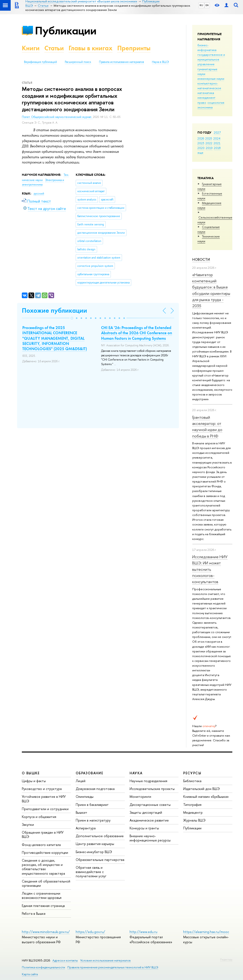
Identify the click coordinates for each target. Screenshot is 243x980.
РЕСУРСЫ (192, 773)
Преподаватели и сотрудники (45, 809)
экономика (205, 107)
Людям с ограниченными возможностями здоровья (42, 895)
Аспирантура (86, 828)
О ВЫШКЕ (31, 773)
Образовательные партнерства (100, 860)
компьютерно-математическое (209, 86)
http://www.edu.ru (143, 932)
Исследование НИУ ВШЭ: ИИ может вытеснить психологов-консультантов (210, 569)
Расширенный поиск (78, 62)
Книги (31, 48)
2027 (217, 132)
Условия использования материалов (105, 960)
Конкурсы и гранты (144, 828)
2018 (217, 148)
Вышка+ (82, 812)
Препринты (134, 48)
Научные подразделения (148, 781)
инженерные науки (211, 79)
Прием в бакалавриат (92, 805)
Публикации (66, 30)
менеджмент (206, 98)
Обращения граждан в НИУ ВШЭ (43, 834)
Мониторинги (140, 797)
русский (39, 194)
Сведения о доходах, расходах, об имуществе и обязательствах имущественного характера (43, 867)
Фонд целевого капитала (41, 845)
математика (206, 93)
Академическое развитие (149, 820)
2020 (201, 148)
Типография (192, 805)
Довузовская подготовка (95, 789)
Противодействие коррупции (45, 852)
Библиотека (192, 781)
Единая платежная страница (43, 906)
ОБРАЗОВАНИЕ (89, 773)
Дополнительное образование (100, 836)
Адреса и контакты (65, 960)
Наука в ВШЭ (160, 62)
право (202, 102)
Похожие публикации (54, 310)
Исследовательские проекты (152, 789)
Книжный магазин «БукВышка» (206, 797)
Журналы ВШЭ (194, 820)
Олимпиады (85, 797)
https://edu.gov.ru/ (90, 932)
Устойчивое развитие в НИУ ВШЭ (44, 799)
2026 (201, 138)
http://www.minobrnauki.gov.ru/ (46, 932)
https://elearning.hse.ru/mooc (206, 932)
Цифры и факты (34, 781)
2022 (209, 143)
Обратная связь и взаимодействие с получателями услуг (91, 872)
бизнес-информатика (207, 47)
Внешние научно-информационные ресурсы (150, 838)
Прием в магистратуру (93, 820)
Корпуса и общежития (39, 817)
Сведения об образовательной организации (46, 883)
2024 (217, 138)
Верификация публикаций (40, 62)
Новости (201, 259)
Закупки (28, 824)
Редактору (226, 959)
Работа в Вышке (34, 913)
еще (200, 153)
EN (207, 5)
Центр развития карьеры (95, 844)
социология (216, 102)
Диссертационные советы (150, 805)
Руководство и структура (42, 789)
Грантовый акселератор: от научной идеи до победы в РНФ (207, 427)
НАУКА (136, 773)
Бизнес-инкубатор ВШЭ (94, 852)
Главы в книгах (91, 48)
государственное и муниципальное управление (211, 59)
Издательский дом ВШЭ (201, 789)
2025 (209, 138)
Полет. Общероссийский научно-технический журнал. (57, 117)
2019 (209, 148)
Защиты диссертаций (146, 812)
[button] (72, 318)
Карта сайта (30, 974)
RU (201, 5)
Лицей (81, 781)
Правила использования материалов (121, 62)
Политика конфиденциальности (43, 967)
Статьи (54, 48)
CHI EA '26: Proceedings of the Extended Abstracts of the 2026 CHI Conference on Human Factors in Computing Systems (137, 333)
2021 (217, 143)
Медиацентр (193, 812)
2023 (201, 143)
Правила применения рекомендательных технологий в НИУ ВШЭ (113, 967)
